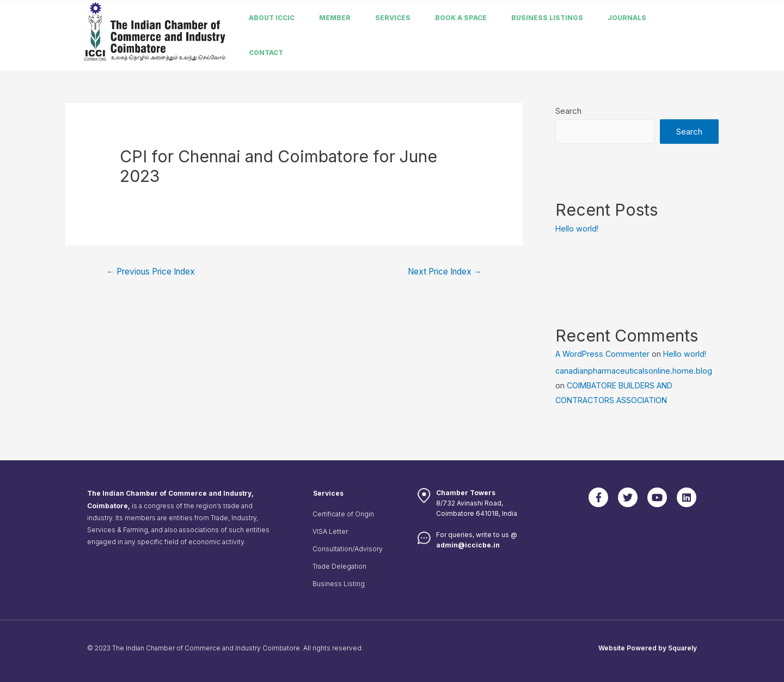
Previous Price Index (155, 272)
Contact (266, 53)
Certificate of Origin (343, 514)
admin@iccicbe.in (468, 545)
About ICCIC (272, 18)
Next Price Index (441, 272)
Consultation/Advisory (348, 549)
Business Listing (339, 584)
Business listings (547, 18)
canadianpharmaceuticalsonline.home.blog (635, 371)
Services (393, 18)
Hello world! (577, 229)
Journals (627, 18)
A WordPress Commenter (604, 354)
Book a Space (461, 18)
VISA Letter (330, 531)
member (335, 18)
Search (568, 111)
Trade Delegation (339, 566)
